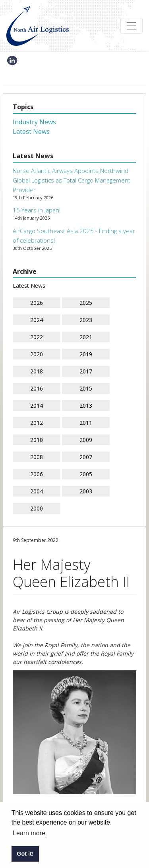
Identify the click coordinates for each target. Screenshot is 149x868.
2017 (86, 371)
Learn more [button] (29, 833)
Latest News (31, 132)
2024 (37, 320)
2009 (86, 440)
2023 (86, 320)
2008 (37, 457)
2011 (86, 423)
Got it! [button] (25, 854)
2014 (37, 406)
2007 (86, 457)
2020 (37, 354)
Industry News (34, 122)
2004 (37, 491)
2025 (86, 303)
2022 (37, 337)
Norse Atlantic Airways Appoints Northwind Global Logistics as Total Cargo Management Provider (72, 180)
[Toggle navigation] (132, 26)
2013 (86, 406)
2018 (37, 371)
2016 (37, 388)
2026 (37, 303)
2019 (86, 354)
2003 (86, 491)
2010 (37, 440)
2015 (86, 388)
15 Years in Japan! (37, 210)
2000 (37, 508)
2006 (37, 474)
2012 (37, 423)
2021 (86, 337)
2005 (86, 474)
